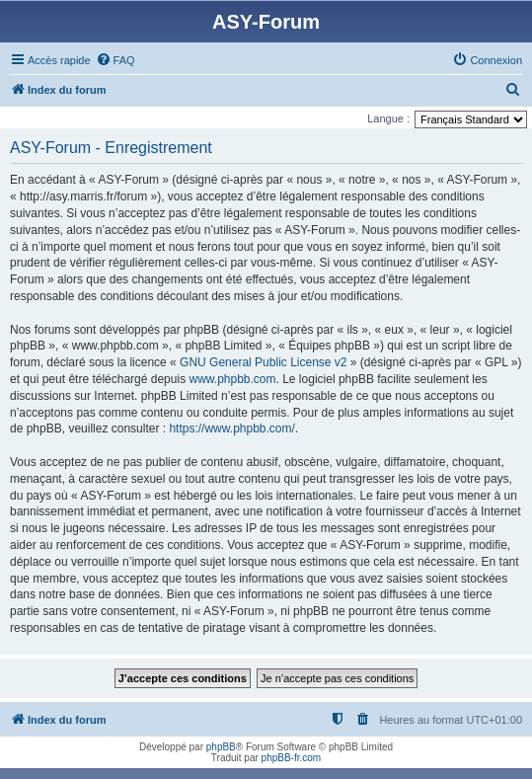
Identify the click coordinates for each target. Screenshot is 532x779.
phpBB (221, 747)
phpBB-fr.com (292, 758)
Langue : (388, 118)
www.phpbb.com (232, 379)
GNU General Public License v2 (263, 362)
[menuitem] (115, 60)
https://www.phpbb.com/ (231, 428)
